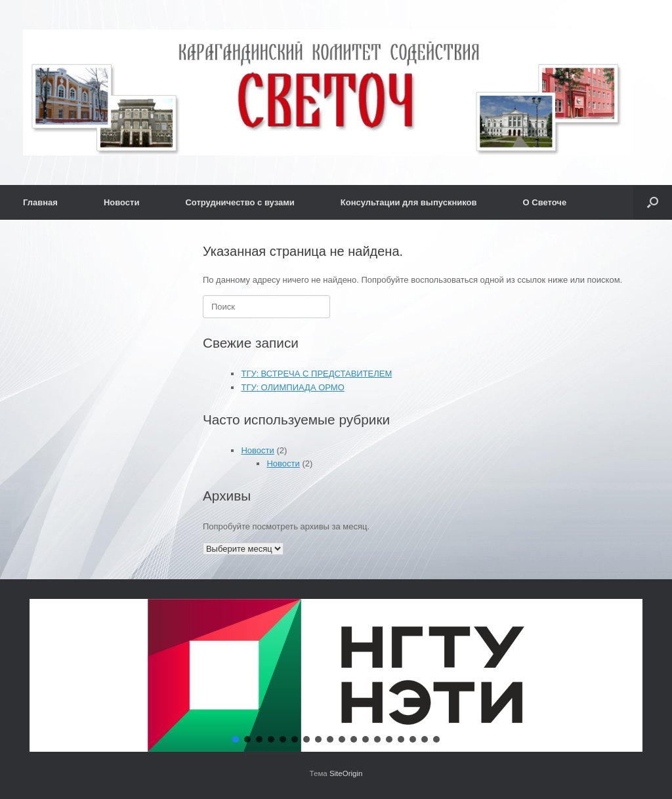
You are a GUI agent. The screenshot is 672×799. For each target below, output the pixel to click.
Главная (40, 202)
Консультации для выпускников (409, 202)
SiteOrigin (346, 773)
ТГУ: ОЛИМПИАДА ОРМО (292, 387)
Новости (122, 202)
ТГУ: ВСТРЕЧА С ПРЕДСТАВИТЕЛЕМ (316, 374)
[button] (653, 202)
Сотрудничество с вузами (240, 202)
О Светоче (545, 202)
